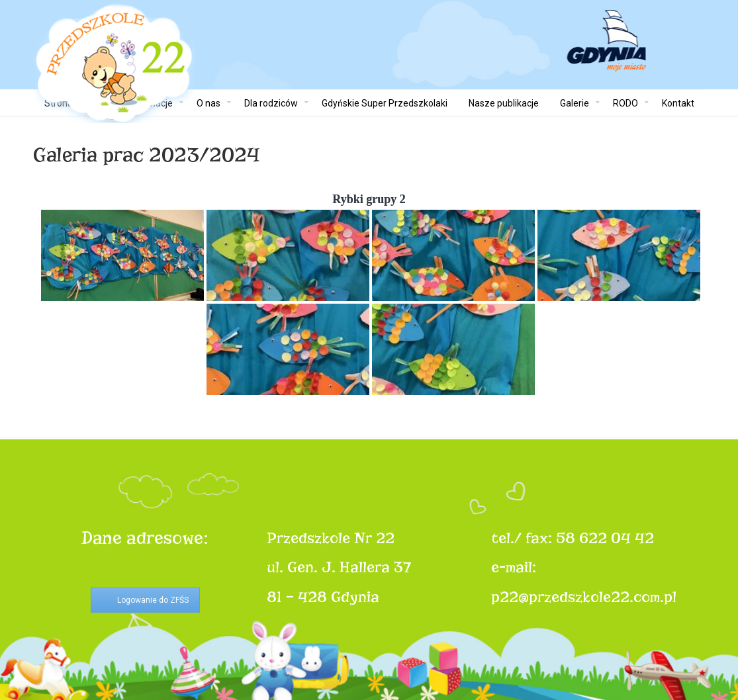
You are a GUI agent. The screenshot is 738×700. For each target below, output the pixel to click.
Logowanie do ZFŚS (153, 600)
